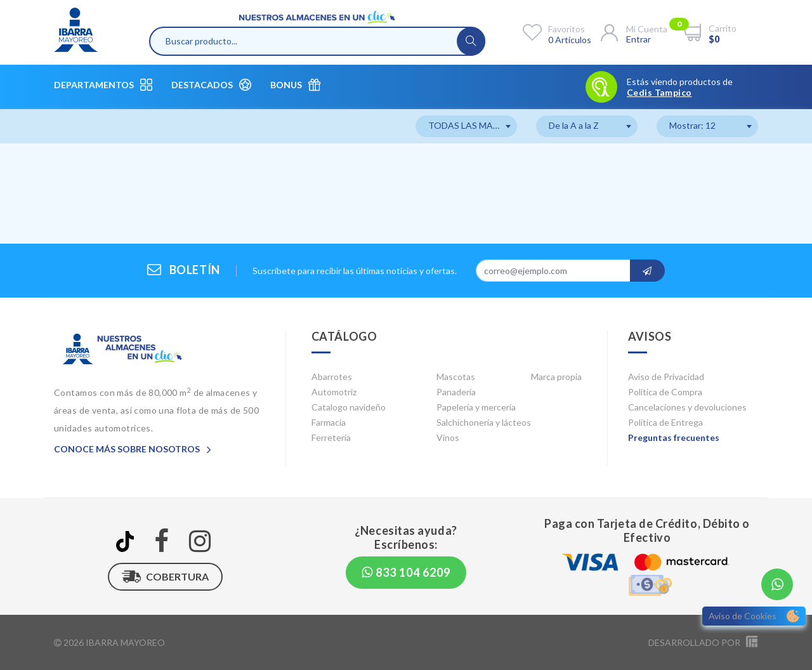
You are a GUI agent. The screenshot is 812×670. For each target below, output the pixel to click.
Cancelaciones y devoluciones (687, 407)
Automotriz (334, 392)
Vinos (448, 437)
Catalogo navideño (349, 407)
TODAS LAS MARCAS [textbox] (472, 125)
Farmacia (329, 422)
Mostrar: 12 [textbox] (692, 125)
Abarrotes (332, 377)
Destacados (211, 85)
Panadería (456, 392)
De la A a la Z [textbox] (574, 125)
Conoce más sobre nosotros (133, 449)
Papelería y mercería (476, 407)
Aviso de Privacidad (666, 377)
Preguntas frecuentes (674, 437)
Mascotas (456, 377)
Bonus (295, 85)
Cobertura (165, 577)
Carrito (723, 28)
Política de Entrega (665, 422)
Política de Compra (665, 392)
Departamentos (103, 85)
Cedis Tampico (659, 93)
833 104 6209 (406, 572)
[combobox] (466, 126)
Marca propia (556, 377)
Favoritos (566, 29)
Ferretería (331, 437)
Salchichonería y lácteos (484, 422)
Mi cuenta (647, 29)
